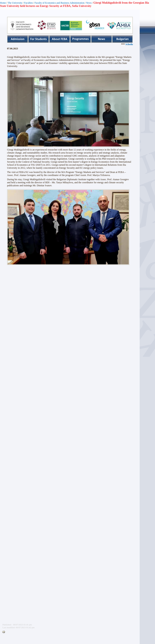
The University (15, 3)
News (89, 3)
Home (3, 3)
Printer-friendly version (5, 632)
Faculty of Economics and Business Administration (60, 3)
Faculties (28, 3)
